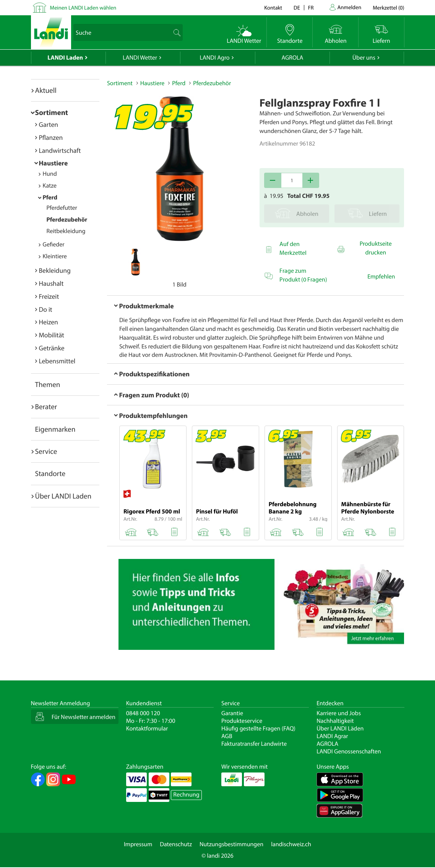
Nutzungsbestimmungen (231, 844)
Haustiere (54, 163)
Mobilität (52, 335)
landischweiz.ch (291, 844)
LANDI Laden (65, 58)
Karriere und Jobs (339, 713)
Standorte (50, 473)
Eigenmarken (55, 429)
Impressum (138, 844)
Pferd (50, 198)
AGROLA (292, 58)
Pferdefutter (62, 208)
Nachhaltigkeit (335, 721)
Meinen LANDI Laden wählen (83, 7)
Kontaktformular (147, 729)
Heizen (49, 322)
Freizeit (49, 296)
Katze (50, 186)
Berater (46, 406)
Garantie (232, 713)
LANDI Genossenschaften (349, 751)
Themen (48, 384)
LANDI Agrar (332, 736)
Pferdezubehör (67, 220)
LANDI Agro (214, 58)
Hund (50, 174)
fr (311, 7)
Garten (49, 124)
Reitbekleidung (66, 231)
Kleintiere (55, 256)
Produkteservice (242, 721)
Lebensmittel (57, 361)
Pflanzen (51, 137)
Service (46, 451)
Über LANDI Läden (340, 729)
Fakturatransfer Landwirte (254, 744)
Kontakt (273, 7)
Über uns (364, 58)
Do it (46, 309)
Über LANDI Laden (63, 496)
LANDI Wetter (140, 58)
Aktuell (46, 90)
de (297, 7)
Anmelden (350, 7)
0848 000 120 (143, 713)
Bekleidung (55, 270)
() (388, 7)
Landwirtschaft (60, 150)
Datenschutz (176, 844)
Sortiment (52, 112)
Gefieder (54, 245)
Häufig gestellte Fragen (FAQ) (258, 729)
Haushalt (51, 283)
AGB (227, 736)
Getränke (52, 348)
